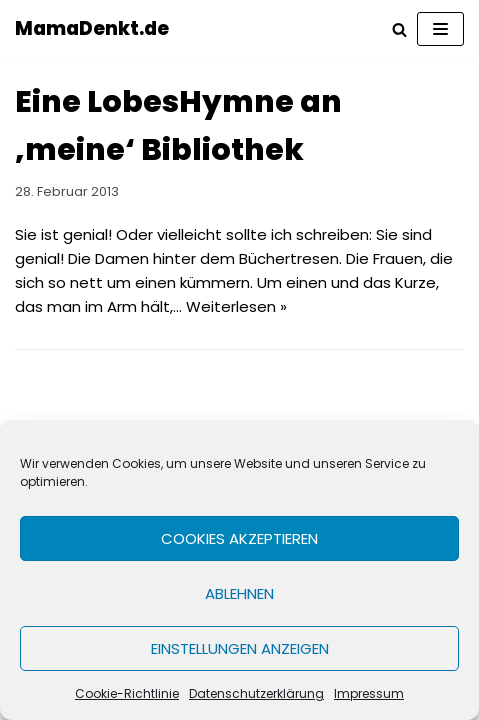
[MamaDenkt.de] (92, 29)
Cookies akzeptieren (239, 538)
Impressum (369, 693)
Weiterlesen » (236, 306)
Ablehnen (239, 593)
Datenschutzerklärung (256, 693)
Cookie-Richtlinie (127, 693)
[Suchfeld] (399, 29)
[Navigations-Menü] (440, 29)
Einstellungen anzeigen (240, 648)
